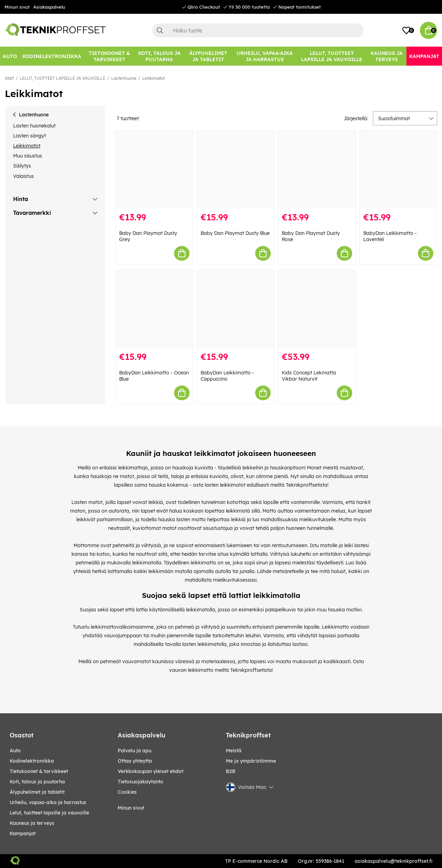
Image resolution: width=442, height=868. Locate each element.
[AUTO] (10, 56)
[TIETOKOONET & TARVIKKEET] (109, 56)
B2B (231, 771)
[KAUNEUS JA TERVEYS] (387, 56)
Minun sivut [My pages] (131, 808)
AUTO (15, 751)
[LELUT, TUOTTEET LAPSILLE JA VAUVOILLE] (332, 56)
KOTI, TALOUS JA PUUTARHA (37, 782)
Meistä (234, 751)
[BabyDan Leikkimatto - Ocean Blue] (154, 309)
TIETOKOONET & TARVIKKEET (39, 771)
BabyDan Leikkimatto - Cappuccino (227, 376)
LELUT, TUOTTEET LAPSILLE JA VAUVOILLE (63, 78)
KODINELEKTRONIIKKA (32, 761)
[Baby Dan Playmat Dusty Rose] (317, 169)
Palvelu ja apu (134, 751)
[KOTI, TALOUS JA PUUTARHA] (159, 56)
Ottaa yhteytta (135, 761)
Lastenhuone (124, 78)
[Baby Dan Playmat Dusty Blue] (236, 169)
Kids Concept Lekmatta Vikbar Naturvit (309, 376)
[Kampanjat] (424, 56)
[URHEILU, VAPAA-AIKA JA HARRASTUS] (265, 56)
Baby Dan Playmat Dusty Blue (235, 233)
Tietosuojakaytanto (141, 782)
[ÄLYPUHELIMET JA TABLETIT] (208, 56)
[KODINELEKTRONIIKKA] (52, 56)
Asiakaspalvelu (49, 7)
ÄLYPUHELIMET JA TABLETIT (37, 792)
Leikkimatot (153, 78)
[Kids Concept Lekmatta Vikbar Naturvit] (317, 309)
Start (9, 78)
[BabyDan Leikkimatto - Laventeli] (398, 169)
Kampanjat (23, 833)
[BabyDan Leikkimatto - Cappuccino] (236, 309)
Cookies (127, 792)
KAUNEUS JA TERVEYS (32, 823)
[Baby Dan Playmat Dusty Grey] (154, 169)
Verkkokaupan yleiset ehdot (151, 771)
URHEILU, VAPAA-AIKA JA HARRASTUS (48, 802)
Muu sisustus (28, 156)
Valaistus (23, 176)
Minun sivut (17, 7)
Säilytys (22, 166)
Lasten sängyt (30, 136)
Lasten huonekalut (34, 126)
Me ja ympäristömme (251, 761)
